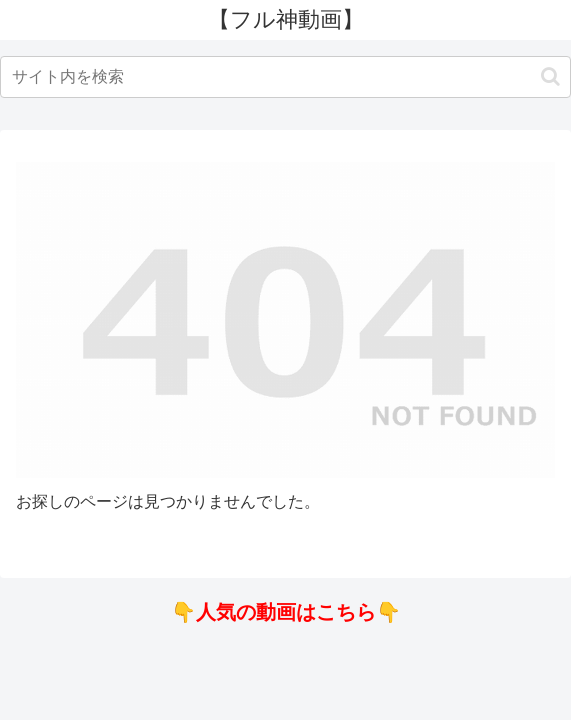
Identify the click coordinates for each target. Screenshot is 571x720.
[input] (285, 77)
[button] (550, 76)
